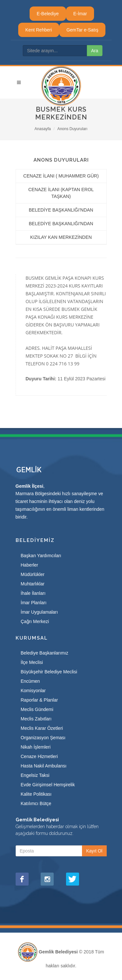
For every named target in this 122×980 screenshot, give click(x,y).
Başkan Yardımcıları (41, 556)
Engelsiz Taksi (35, 775)
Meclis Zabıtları (36, 719)
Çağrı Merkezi (35, 621)
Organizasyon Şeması (43, 738)
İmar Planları (34, 603)
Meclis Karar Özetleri (42, 728)
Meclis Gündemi (37, 709)
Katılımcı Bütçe (36, 803)
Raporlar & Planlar (39, 700)
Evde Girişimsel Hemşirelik (48, 785)
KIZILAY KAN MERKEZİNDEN (61, 237)
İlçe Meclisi (32, 662)
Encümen (30, 681)
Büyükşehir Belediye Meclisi (49, 672)
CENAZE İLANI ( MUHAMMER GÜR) (61, 176)
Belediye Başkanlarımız (45, 653)
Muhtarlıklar (33, 584)
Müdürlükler (33, 574)
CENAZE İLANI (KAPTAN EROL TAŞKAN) (61, 193)
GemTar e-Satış (82, 30)
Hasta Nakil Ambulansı (44, 766)
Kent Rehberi (39, 30)
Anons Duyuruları (72, 129)
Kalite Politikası (36, 794)
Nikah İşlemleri (36, 747)
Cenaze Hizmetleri (39, 756)
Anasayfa (43, 129)
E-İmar (80, 14)
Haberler (30, 565)
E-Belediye (48, 14)
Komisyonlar (33, 691)
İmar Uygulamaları (39, 612)
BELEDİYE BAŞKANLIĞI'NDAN (61, 210)
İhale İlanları (33, 593)
